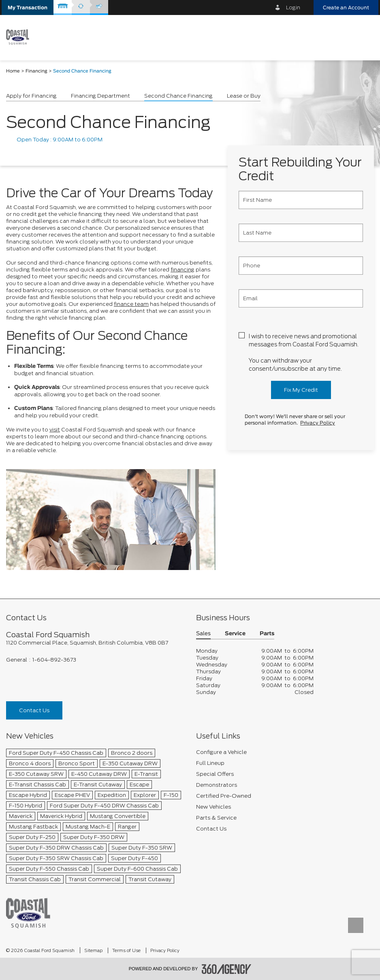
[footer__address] (95, 643)
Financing (36, 71)
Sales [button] (203, 634)
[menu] (364, 37)
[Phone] (301, 266)
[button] (28, 7)
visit (55, 430)
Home (13, 71)
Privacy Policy (318, 423)
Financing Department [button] (100, 96)
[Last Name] (301, 233)
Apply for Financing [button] (31, 96)
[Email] (301, 298)
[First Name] (301, 200)
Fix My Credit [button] (301, 390)
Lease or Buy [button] (244, 96)
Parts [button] (267, 634)
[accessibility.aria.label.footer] (226, 969)
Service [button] (235, 634)
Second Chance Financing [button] (178, 96)
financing (183, 270)
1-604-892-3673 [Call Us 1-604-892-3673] (54, 660)
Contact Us (34, 710)
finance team (131, 304)
